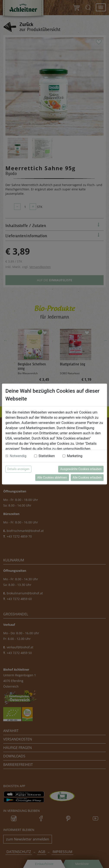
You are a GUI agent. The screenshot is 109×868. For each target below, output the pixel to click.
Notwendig (18, 456)
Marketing (75, 456)
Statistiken (47, 456)
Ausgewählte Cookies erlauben (81, 469)
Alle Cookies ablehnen (52, 477)
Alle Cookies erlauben (87, 477)
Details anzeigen (18, 469)
